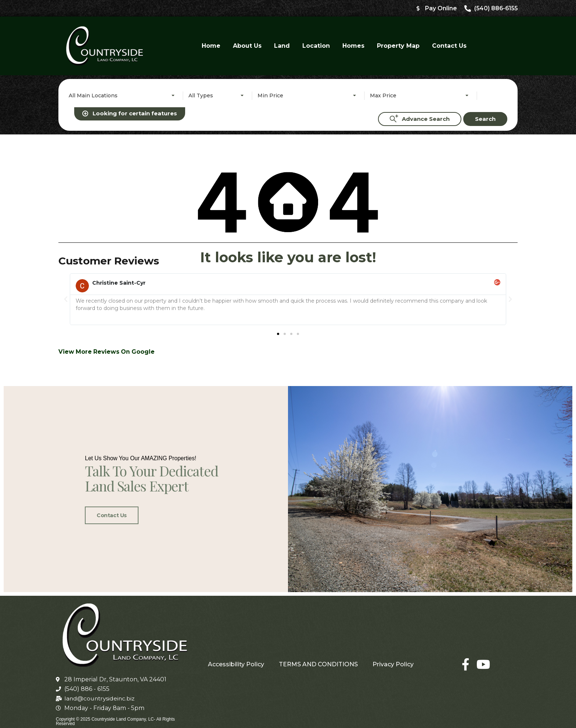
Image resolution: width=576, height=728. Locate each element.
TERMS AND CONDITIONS (318, 659)
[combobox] (123, 96)
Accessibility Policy (236, 659)
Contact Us (449, 46)
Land (282, 46)
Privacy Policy (393, 659)
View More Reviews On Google (107, 263)
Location (316, 46)
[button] (66, 210)
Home (211, 46)
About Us (247, 46)
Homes (353, 46)
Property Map (398, 46)
